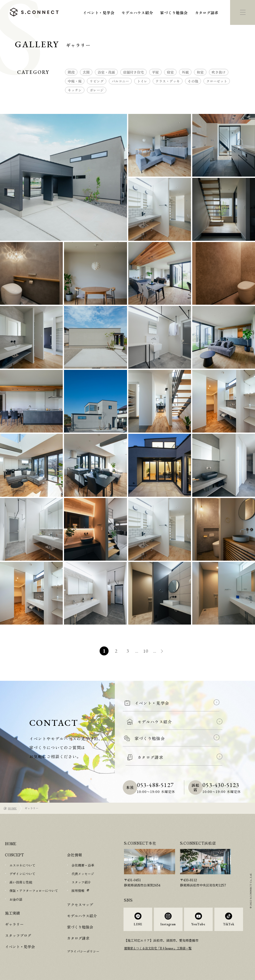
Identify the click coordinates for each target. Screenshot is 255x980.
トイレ (142, 81)
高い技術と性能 (21, 882)
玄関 (86, 72)
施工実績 (12, 913)
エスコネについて (22, 865)
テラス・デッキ (168, 81)
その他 (193, 81)
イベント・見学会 (99, 13)
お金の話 (16, 899)
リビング (97, 81)
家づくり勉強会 (174, 13)
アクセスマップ (80, 904)
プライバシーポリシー (83, 951)
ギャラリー (14, 924)
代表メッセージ (83, 874)
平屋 (155, 72)
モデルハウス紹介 (137, 13)
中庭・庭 (75, 81)
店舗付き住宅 (133, 72)
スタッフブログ (18, 935)
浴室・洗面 (106, 72)
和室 (200, 72)
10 (146, 651)
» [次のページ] (165, 652)
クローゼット (217, 81)
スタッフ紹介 (81, 882)
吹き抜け (219, 72)
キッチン (75, 90)
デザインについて (22, 874)
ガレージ (97, 90)
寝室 (170, 72)
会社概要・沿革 (83, 865)
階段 (71, 72)
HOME (12, 808)
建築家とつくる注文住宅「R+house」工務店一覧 (160, 952)
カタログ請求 (207, 13)
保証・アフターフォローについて (34, 891)
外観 (185, 72)
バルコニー (120, 81)
